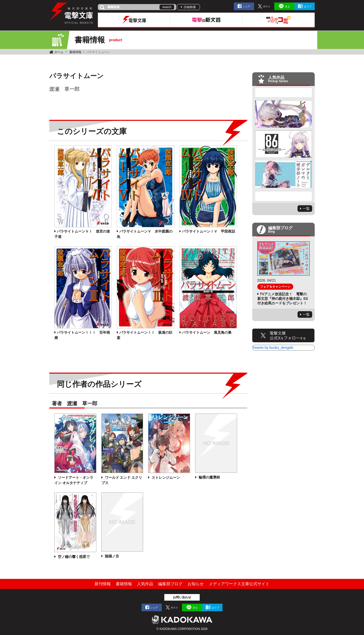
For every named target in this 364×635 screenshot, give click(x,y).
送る (287, 6)
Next (284, 196)
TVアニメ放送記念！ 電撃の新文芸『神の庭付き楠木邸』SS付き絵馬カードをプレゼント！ (283, 299)
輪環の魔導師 (209, 477)
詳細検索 (190, 7)
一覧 (306, 209)
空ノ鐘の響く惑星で (73, 557)
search (167, 7)
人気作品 (145, 584)
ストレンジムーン (165, 478)
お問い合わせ (182, 597)
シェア (246, 6)
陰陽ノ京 (111, 556)
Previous (284, 93)
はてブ (308, 6)
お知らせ (196, 584)
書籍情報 (75, 52)
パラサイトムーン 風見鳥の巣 (207, 332)
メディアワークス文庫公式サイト (239, 584)
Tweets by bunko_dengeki (273, 348)
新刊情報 (103, 584)
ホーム (59, 52)
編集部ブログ (170, 584)
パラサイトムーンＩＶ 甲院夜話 (209, 231)
